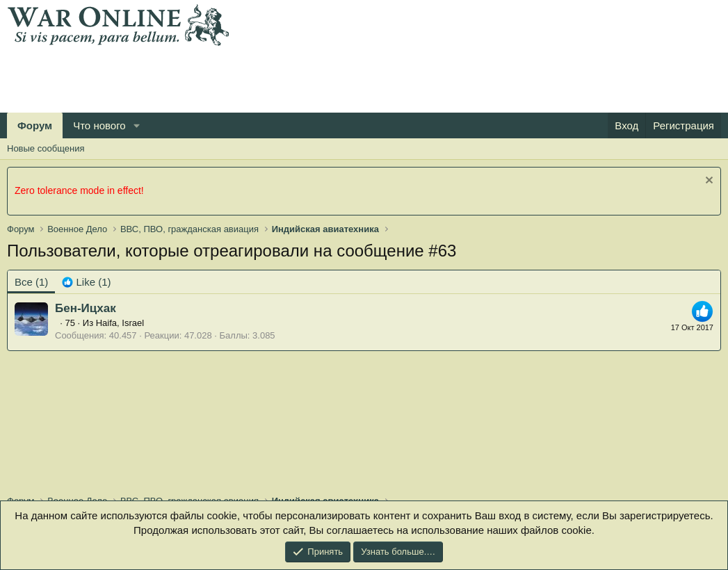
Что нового (99, 125)
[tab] (86, 282)
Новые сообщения (46, 148)
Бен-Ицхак (86, 308)
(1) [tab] (31, 282)
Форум (35, 125)
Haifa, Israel (120, 323)
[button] (137, 125)
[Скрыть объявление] (707, 182)
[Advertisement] (260, 77)
